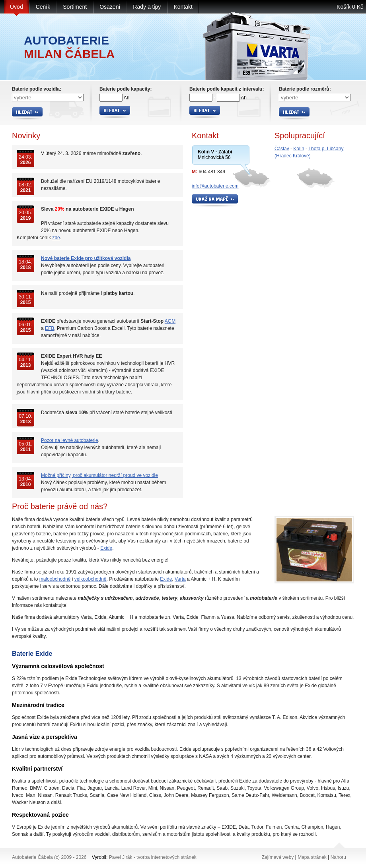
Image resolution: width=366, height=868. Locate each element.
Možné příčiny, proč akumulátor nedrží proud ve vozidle (99, 475)
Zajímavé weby (278, 857)
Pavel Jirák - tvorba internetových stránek (153, 857)
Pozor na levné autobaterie (69, 440)
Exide (106, 548)
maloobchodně (55, 579)
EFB (50, 328)
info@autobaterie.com (215, 186)
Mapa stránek (312, 857)
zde (56, 238)
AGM (170, 321)
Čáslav (282, 149)
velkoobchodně (91, 579)
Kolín (299, 149)
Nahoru (338, 857)
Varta (180, 579)
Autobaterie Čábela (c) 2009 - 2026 (49, 857)
